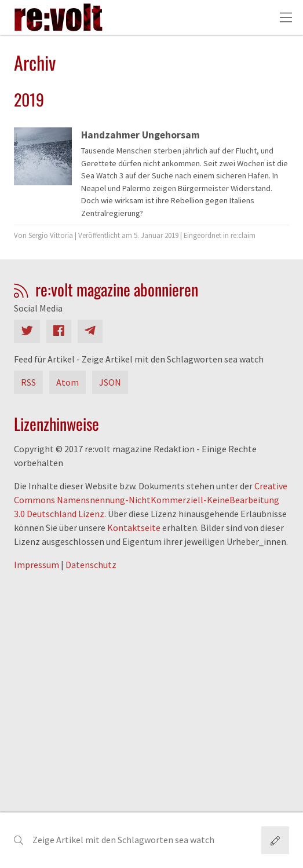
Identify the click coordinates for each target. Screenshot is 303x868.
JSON (110, 382)
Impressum (36, 565)
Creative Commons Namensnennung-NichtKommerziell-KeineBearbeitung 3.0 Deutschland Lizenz (151, 500)
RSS (28, 382)
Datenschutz (91, 565)
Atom (67, 382)
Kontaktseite (134, 528)
